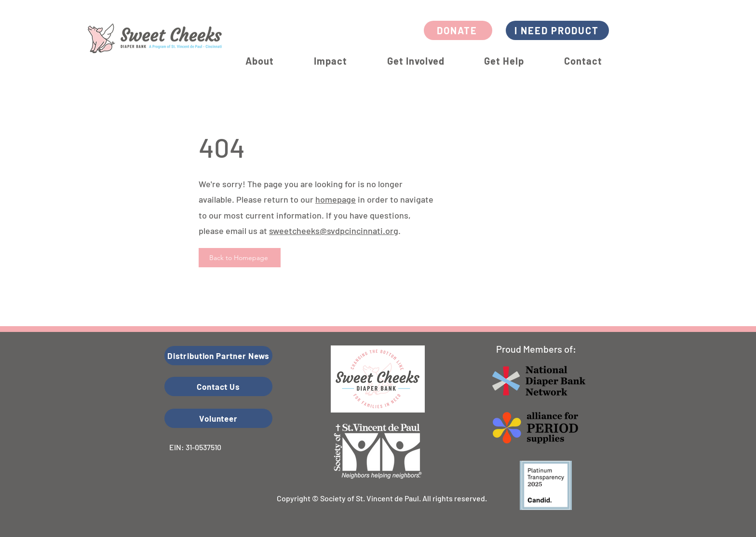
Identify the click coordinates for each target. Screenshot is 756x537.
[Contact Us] (218, 386)
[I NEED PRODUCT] (557, 30)
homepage (336, 199)
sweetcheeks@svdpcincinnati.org (334, 231)
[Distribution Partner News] (218, 356)
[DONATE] (458, 30)
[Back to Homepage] (240, 258)
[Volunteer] (218, 418)
